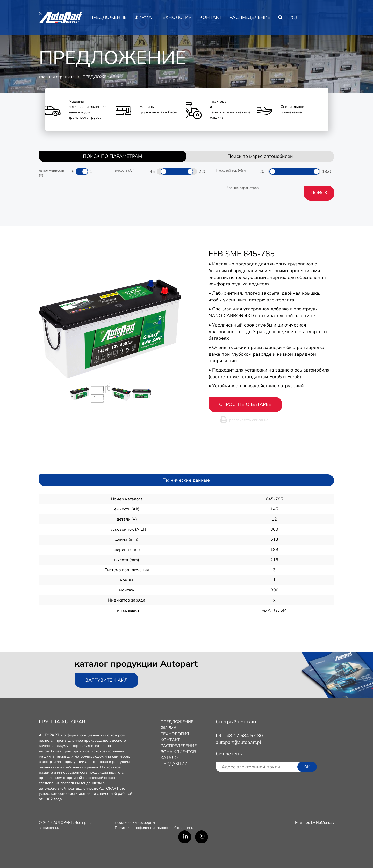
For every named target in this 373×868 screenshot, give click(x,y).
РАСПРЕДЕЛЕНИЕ (250, 17)
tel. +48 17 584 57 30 (239, 736)
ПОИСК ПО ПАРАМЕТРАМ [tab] (112, 156)
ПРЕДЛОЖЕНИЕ (108, 17)
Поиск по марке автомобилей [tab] (260, 156)
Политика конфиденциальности (143, 828)
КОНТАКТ (211, 17)
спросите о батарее (245, 404)
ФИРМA (143, 17)
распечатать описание (249, 420)
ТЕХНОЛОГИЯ (176, 17)
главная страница (57, 77)
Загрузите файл (106, 680)
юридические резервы (135, 822)
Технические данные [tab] (186, 480)
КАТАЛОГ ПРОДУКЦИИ (174, 761)
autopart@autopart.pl (238, 742)
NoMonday (325, 822)
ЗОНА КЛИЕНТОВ (178, 752)
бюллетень (184, 828)
